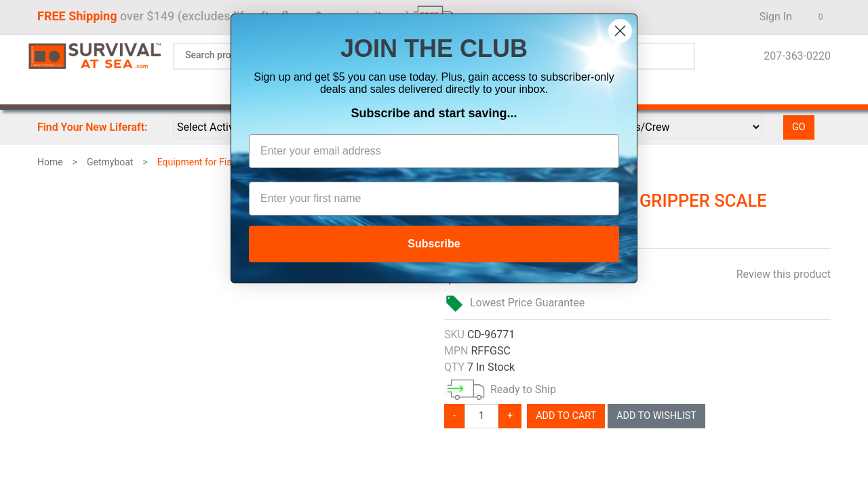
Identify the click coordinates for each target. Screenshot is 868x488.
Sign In (772, 17)
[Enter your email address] (434, 151)
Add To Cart (566, 416)
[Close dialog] (620, 31)
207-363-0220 (793, 56)
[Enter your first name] (434, 199)
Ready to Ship (523, 389)
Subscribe (434, 244)
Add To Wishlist (656, 416)
